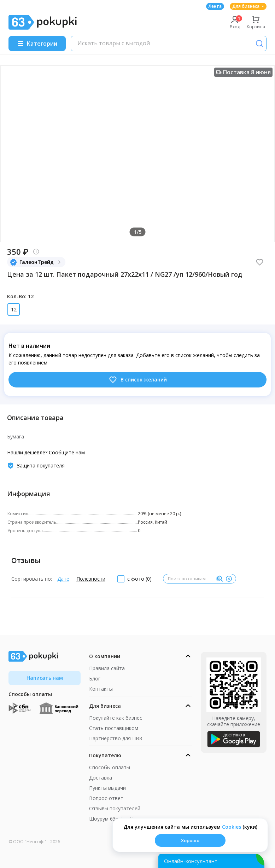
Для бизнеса (248, 6)
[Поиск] (259, 44)
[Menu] (37, 44)
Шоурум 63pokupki (111, 819)
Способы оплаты (110, 767)
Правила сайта (107, 668)
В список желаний (138, 380)
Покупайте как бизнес (116, 718)
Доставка (101, 778)
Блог (95, 679)
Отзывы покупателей (115, 808)
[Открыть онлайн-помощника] (211, 861)
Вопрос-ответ (106, 798)
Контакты (101, 689)
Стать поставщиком (114, 728)
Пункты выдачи (107, 788)
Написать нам (45, 678)
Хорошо (190, 840)
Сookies (232, 827)
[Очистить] (229, 579)
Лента (215, 6)
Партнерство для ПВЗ (116, 738)
